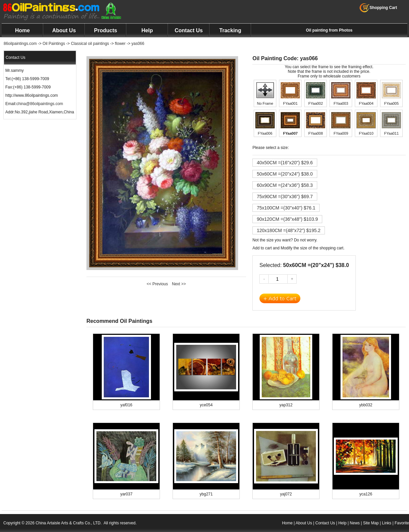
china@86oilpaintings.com (40, 104)
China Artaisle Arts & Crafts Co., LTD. (69, 523)
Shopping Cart (378, 8)
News (355, 523)
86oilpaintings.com (20, 44)
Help (147, 30)
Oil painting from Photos (329, 30)
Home (22, 30)
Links (387, 523)
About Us (64, 30)
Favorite (402, 523)
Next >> (179, 284)
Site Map (371, 523)
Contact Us (189, 30)
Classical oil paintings (90, 44)
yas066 (138, 44)
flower (120, 44)
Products (106, 30)
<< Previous (157, 284)
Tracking (230, 30)
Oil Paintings (54, 44)
